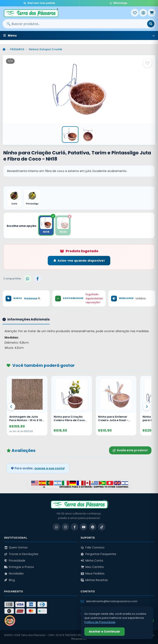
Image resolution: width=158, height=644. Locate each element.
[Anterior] (11, 407)
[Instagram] (65, 527)
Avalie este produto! (130, 450)
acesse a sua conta (49, 468)
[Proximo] (147, 407)
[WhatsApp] (56, 527)
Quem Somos (16, 548)
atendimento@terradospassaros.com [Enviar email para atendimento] (109, 601)
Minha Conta (92, 561)
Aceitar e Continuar (105, 631)
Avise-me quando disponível (79, 261)
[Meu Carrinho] (152, 13)
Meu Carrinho (92, 567)
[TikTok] (102, 527)
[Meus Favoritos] (135, 13)
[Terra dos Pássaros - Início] (67, 13)
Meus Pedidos (93, 574)
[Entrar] (143, 13)
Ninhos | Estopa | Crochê (45, 49)
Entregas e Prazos (19, 567)
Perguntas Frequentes (98, 554)
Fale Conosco (93, 548)
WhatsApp (118, 3)
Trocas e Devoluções (21, 554)
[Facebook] (74, 527)
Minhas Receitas (94, 580)
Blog (9, 580)
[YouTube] (84, 527)
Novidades (14, 574)
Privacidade (15, 561)
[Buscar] (151, 24)
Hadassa (32, 298)
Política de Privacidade (100, 622)
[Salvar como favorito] (148, 63)
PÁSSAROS (17, 49)
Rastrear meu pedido (39, 3)
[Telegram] (93, 527)
